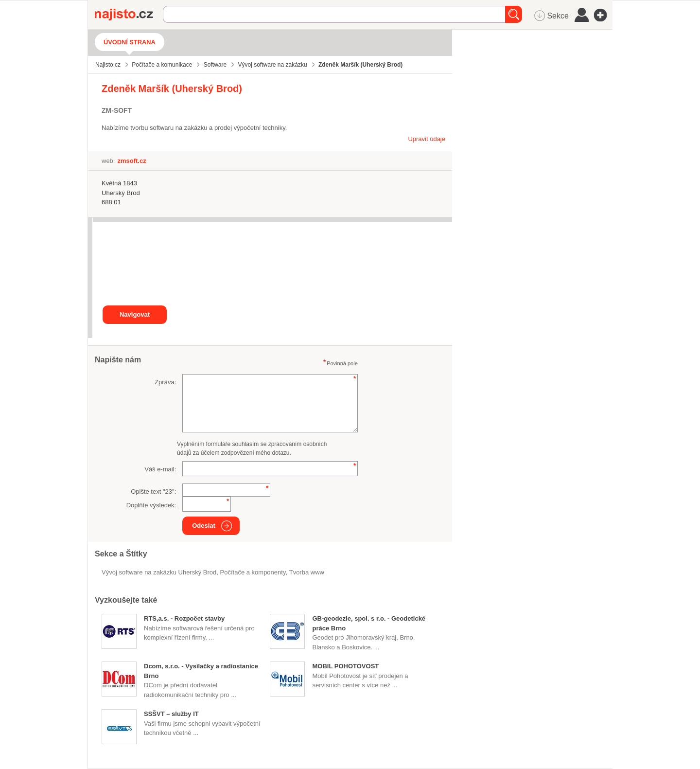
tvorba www (307, 572)
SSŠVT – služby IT (171, 714)
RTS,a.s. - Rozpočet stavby (184, 618)
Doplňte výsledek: (151, 505)
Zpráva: (165, 382)
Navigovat (135, 314)
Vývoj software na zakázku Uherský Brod (159, 572)
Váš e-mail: (160, 469)
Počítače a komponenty (253, 572)
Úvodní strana (130, 42)
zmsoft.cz (131, 161)
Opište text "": (153, 492)
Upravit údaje (427, 139)
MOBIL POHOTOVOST (345, 666)
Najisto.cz (129, 15)
